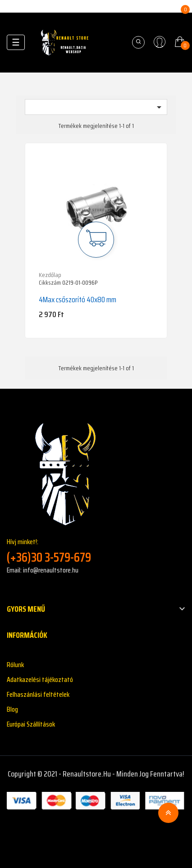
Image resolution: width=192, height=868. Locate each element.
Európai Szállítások (31, 724)
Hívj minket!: (96, 551)
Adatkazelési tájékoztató (40, 679)
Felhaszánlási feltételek (38, 694)
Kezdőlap (50, 275)
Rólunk (15, 665)
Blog (12, 709)
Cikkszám (50, 283)
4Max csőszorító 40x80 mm (78, 300)
